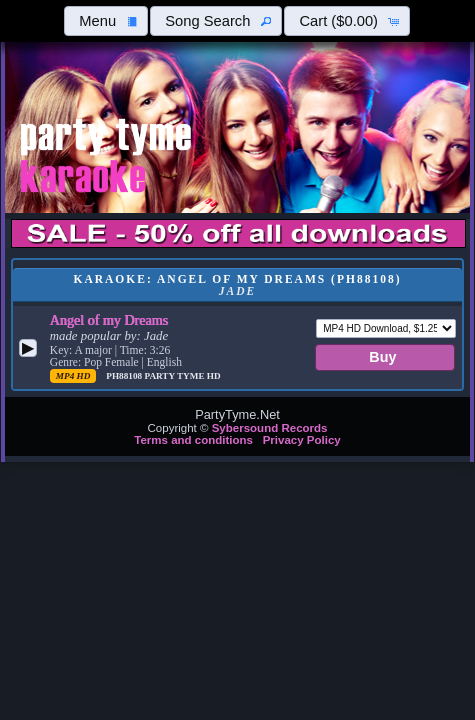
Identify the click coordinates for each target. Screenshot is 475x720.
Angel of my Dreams (109, 320)
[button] (106, 21)
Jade (156, 336)
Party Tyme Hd (182, 376)
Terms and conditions (193, 440)
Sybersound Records (270, 428)
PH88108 (125, 376)
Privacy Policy (302, 440)
